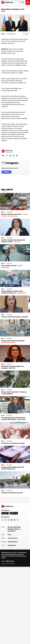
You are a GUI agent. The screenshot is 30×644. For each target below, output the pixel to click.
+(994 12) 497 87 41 (13, 538)
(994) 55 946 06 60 (13, 542)
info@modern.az (12, 545)
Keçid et (6, 172)
